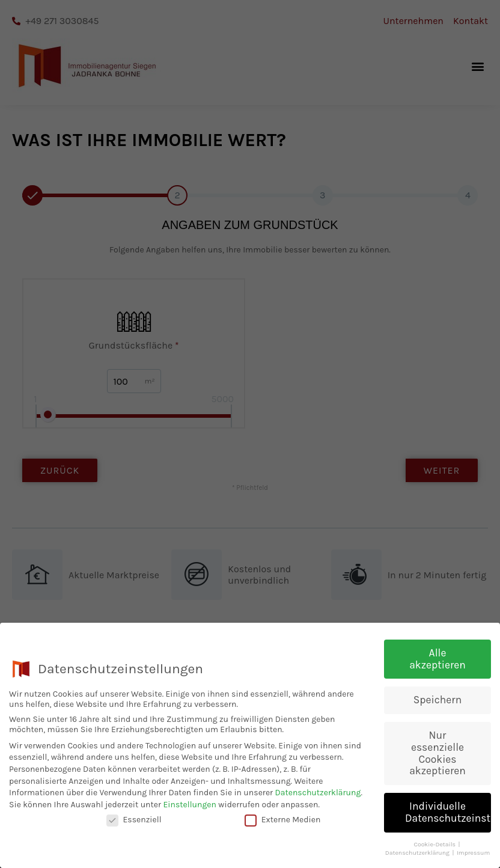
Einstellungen (190, 805)
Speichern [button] (437, 701)
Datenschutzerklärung (318, 794)
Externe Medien (283, 821)
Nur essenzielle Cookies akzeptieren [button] (437, 754)
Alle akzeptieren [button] (437, 660)
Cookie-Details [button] (435, 845)
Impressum (473, 854)
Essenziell (134, 821)
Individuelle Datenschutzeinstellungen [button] (448, 813)
